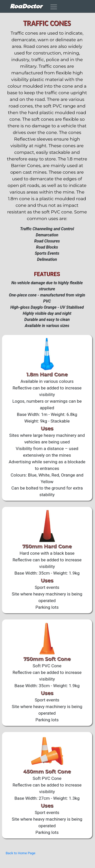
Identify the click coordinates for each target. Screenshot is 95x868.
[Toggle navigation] (53, 7)
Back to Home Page (21, 853)
